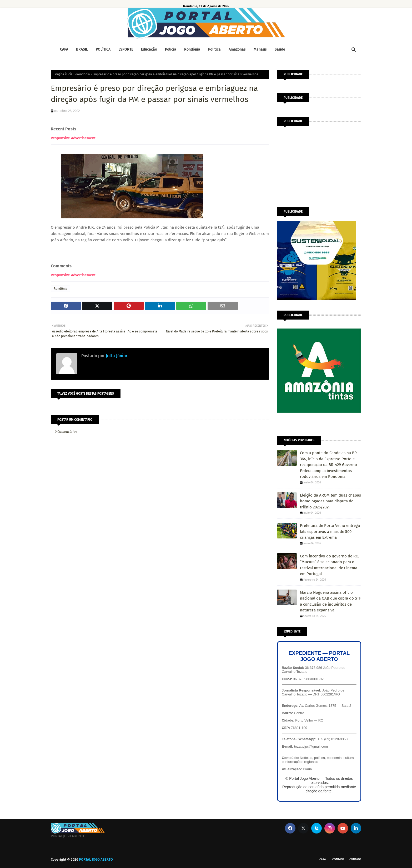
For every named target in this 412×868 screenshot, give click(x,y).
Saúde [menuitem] (280, 49)
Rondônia (83, 74)
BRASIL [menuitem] (82, 49)
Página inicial (64, 74)
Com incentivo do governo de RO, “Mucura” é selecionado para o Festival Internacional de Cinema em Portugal (330, 565)
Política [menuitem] (214, 49)
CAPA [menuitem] (64, 49)
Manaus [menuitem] (260, 49)
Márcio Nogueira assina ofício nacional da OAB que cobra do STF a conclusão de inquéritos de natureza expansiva (330, 601)
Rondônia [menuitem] (192, 49)
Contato (338, 859)
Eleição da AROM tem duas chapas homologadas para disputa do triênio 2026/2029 (330, 501)
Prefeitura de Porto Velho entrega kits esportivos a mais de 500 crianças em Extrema (330, 531)
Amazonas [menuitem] (237, 49)
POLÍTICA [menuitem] (103, 49)
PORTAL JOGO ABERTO (96, 859)
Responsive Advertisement (73, 138)
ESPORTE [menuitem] (126, 49)
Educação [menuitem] (149, 49)
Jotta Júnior (116, 356)
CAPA (323, 859)
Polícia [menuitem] (171, 49)
